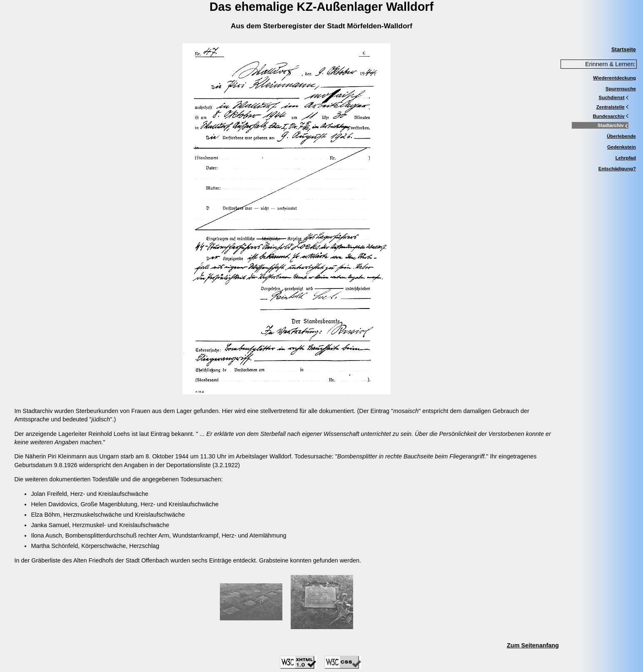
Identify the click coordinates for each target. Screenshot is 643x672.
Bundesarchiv (611, 116)
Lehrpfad (626, 158)
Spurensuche (621, 89)
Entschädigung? (617, 169)
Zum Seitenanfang (533, 645)
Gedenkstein (622, 147)
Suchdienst (613, 97)
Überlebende (621, 136)
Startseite (624, 49)
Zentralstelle (612, 107)
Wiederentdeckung (614, 78)
